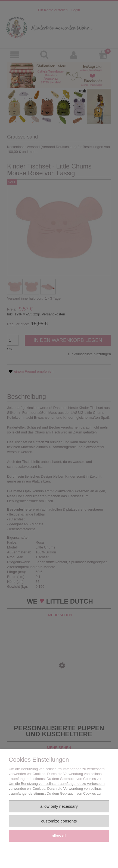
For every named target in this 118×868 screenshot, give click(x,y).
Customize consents (59, 821)
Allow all (59, 836)
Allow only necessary (59, 806)
